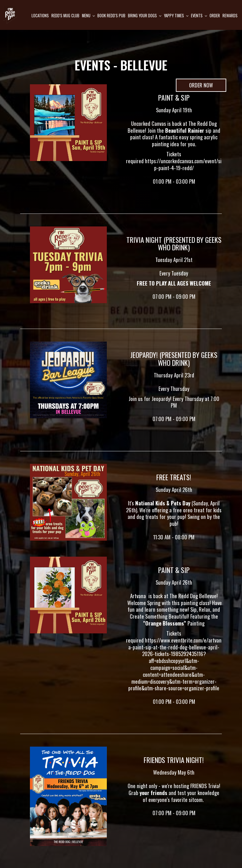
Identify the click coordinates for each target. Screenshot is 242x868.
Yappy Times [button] (176, 16)
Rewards (230, 16)
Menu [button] (88, 16)
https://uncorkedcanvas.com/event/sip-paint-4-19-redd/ (183, 164)
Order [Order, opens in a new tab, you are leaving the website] (215, 16)
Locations (40, 16)
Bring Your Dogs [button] (145, 16)
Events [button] (199, 16)
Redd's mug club (65, 16)
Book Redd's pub (111, 16)
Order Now (194, 87)
